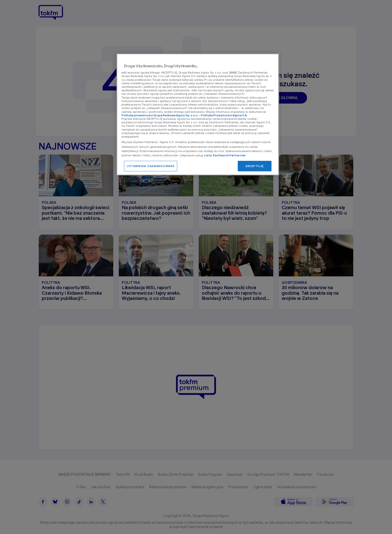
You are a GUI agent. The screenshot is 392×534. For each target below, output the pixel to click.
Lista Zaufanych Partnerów (225, 155)
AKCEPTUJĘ (255, 166)
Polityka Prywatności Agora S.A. (224, 115)
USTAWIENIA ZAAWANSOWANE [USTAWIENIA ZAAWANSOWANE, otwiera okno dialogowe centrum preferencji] (151, 166)
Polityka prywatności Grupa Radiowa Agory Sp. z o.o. (160, 115)
